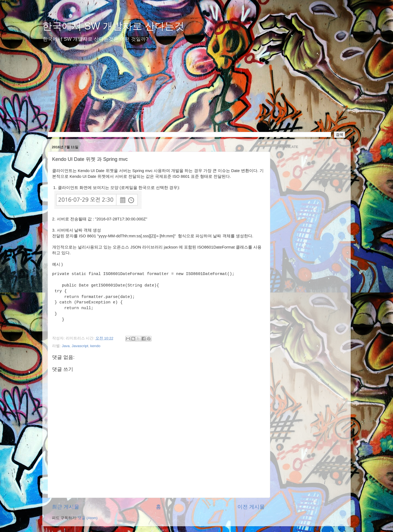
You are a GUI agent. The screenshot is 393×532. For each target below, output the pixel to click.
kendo (95, 346)
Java (66, 346)
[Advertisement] (196, 90)
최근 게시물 (65, 507)
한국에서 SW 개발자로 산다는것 (113, 26)
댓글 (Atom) (88, 518)
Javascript (80, 346)
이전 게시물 (251, 507)
